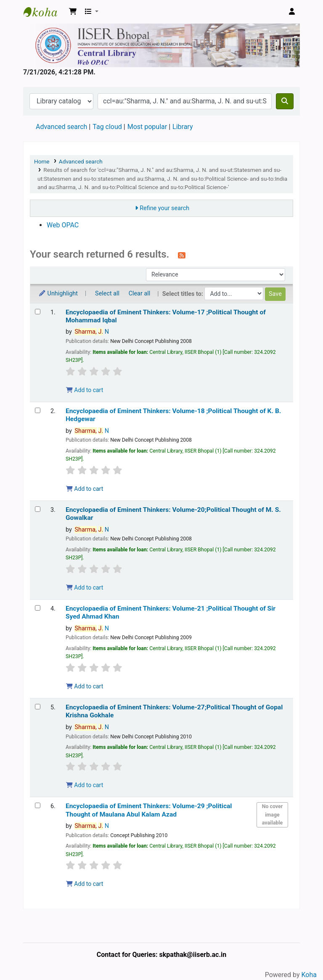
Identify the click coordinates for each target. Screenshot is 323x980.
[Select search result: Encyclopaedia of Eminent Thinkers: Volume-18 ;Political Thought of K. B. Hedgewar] (38, 410)
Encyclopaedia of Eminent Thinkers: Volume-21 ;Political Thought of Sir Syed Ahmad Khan (171, 612)
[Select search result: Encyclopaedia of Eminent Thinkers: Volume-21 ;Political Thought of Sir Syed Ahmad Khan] (38, 608)
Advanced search (61, 127)
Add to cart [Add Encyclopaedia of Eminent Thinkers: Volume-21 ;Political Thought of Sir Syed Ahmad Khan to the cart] (85, 686)
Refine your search (164, 208)
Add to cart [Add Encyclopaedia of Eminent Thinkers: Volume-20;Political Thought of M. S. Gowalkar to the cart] (85, 587)
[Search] (285, 101)
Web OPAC (63, 225)
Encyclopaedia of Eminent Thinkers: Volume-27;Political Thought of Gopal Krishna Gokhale (174, 711)
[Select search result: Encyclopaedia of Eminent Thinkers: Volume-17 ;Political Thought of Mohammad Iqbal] (38, 312)
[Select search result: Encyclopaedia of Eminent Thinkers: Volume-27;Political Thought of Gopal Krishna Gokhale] (38, 707)
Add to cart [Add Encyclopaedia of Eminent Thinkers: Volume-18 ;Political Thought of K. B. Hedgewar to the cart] (85, 489)
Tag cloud (107, 127)
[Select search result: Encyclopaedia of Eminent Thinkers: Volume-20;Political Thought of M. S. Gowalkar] (38, 509)
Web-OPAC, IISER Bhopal (45, 12)
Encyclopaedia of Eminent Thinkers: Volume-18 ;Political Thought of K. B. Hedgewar (173, 415)
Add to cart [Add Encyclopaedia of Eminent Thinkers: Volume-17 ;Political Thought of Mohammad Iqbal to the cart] (85, 390)
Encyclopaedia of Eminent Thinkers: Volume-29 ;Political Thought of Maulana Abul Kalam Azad (149, 810)
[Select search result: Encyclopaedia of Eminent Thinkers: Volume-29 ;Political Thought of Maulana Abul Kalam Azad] (38, 805)
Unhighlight (58, 294)
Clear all (140, 294)
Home (42, 161)
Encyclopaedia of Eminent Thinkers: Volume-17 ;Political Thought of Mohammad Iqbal (166, 316)
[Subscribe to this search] (182, 255)
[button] (73, 12)
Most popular (147, 127)
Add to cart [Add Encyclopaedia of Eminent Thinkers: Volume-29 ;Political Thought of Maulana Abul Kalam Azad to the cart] (85, 884)
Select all (107, 294)
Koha (309, 975)
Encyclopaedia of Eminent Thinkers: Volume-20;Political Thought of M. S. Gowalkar (173, 514)
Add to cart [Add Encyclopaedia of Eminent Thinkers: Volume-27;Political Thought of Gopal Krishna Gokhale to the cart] (85, 785)
